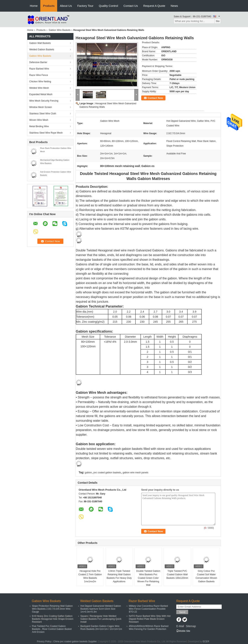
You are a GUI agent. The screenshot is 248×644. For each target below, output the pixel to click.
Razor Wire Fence (39, 75)
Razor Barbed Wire (39, 69)
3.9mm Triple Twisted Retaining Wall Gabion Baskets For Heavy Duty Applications (119, 576)
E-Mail (180, 626)
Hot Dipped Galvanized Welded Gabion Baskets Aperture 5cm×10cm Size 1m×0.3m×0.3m (101, 609)
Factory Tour (85, 6)
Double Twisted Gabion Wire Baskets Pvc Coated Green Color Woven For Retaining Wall (148, 578)
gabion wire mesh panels (136, 473)
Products (49, 6)
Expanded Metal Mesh (41, 94)
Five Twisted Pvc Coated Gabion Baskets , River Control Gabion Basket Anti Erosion (52, 629)
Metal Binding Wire (39, 126)
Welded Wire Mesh (39, 88)
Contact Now (155, 98)
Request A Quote (154, 6)
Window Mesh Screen (41, 107)
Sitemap (191, 626)
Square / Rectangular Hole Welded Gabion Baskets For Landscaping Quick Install (101, 619)
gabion (88, 473)
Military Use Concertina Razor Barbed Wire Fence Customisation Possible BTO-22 (148, 609)
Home (34, 6)
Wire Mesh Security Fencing (44, 101)
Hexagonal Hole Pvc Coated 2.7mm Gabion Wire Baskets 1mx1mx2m (90, 576)
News (174, 6)
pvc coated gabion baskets (107, 473)
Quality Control (108, 6)
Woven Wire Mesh (39, 120)
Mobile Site (183, 631)
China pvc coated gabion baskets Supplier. (76, 641)
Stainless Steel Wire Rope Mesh (46, 133)
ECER (206, 641)
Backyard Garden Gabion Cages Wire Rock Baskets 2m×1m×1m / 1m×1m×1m (101, 628)
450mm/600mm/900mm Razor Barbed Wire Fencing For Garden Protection (149, 628)
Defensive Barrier (38, 62)
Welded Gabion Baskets (42, 50)
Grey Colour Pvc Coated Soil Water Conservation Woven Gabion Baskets (206, 576)
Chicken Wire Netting (40, 82)
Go (218, 21)
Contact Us (131, 6)
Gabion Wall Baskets (40, 43)
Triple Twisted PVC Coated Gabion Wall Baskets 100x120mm (177, 574)
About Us (66, 6)
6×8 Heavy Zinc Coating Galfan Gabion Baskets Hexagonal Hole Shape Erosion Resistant (53, 619)
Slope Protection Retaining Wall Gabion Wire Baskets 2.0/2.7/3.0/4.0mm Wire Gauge (52, 609)
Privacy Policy (44, 641)
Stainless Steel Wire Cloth (43, 114)
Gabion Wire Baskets (60, 30)
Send (182, 612)
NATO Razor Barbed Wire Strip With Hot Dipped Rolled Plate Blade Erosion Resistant (150, 619)
